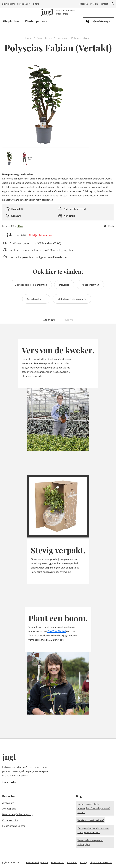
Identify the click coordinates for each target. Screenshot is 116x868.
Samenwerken (57, 862)
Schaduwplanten (36, 299)
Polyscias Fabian (80, 38)
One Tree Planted (57, 631)
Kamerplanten (44, 38)
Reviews (68, 320)
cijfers (36, 4)
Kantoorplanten (90, 285)
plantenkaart (8, 4)
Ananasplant (9, 809)
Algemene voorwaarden (101, 862)
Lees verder (11, 782)
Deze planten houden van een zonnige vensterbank (93, 830)
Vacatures (72, 862)
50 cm (20, 226)
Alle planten (10, 21)
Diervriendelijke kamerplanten (31, 285)
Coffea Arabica (10, 820)
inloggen (84, 4)
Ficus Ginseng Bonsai (14, 826)
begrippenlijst (24, 4)
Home (29, 38)
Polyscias (62, 38)
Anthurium (8, 803)
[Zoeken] (113, 4)
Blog (79, 796)
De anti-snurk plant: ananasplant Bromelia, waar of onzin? (94, 808)
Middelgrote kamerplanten (72, 299)
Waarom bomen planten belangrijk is (90, 842)
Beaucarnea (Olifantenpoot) (17, 814)
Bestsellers (9, 796)
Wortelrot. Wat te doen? (91, 820)
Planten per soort (37, 21)
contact (104, 4)
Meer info (49, 320)
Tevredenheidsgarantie (37, 862)
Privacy (83, 862)
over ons (94, 4)
